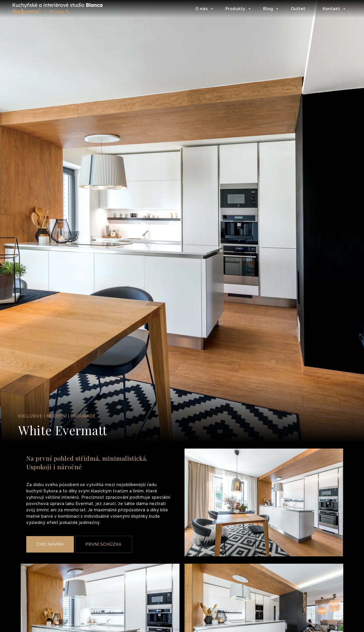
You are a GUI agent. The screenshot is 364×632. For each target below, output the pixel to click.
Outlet (298, 9)
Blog (268, 9)
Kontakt (332, 9)
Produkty (236, 9)
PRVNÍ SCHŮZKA (104, 544)
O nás (202, 9)
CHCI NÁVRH (50, 544)
